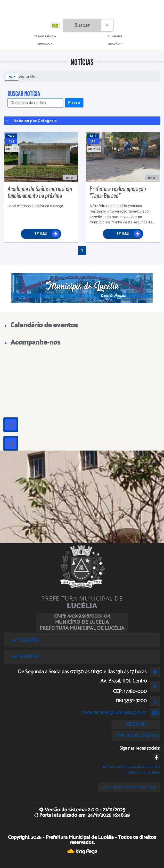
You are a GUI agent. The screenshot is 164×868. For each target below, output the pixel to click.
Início (11, 77)
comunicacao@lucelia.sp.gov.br (114, 713)
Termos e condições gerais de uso (130, 766)
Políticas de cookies (143, 772)
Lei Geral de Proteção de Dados (129, 787)
